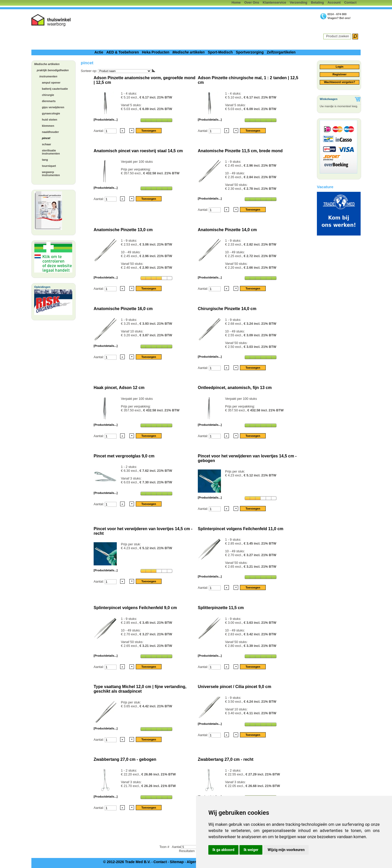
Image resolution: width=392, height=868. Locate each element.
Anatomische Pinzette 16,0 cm (123, 309)
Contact (350, 2)
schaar (46, 144)
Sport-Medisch (220, 52)
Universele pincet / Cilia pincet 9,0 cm (234, 687)
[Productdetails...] (106, 120)
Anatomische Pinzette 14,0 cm (227, 230)
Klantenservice (274, 2)
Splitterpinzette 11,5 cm (221, 608)
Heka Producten (156, 52)
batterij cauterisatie (55, 89)
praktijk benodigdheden (53, 70)
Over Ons (252, 2)
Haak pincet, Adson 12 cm (119, 388)
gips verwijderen (53, 107)
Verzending (298, 2)
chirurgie (48, 95)
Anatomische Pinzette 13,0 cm (123, 230)
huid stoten (50, 120)
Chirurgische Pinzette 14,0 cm (227, 309)
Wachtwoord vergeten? (339, 82)
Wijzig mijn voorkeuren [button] (286, 850)
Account (334, 2)
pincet (46, 138)
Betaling (317, 2)
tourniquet (49, 166)
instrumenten (48, 76)
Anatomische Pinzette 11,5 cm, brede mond (240, 151)
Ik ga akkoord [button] (223, 850)
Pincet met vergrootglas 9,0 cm (124, 456)
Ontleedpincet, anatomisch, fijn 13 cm (235, 388)
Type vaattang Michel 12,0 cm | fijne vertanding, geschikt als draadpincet (140, 689)
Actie (99, 52)
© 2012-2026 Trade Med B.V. (127, 862)
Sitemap (177, 862)
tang (45, 160)
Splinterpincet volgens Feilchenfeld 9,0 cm (135, 608)
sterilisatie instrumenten (51, 152)
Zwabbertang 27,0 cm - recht (226, 759)
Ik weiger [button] (251, 850)
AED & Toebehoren (123, 52)
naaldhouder (50, 132)
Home (236, 2)
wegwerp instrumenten (51, 174)
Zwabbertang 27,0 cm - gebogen (125, 759)
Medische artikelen (188, 52)
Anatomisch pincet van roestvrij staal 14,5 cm (138, 151)
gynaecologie (51, 113)
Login (340, 67)
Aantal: (99, 131)
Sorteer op (88, 71)
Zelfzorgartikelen (281, 52)
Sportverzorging (250, 52)
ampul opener (51, 83)
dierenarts (49, 101)
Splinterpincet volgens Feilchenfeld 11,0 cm (241, 529)
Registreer (340, 74)
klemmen (48, 126)
